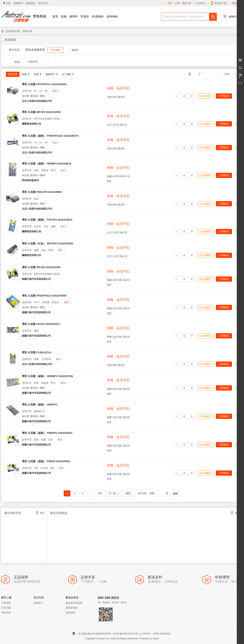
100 (100, 493)
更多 (56, 91)
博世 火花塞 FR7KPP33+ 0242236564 (44, 84)
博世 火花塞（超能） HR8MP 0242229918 (47, 164)
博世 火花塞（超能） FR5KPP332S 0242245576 (50, 136)
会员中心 (203, 3)
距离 (38, 74)
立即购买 (224, 96)
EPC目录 (43, 3)
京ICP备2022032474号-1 (127, 634)
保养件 (74, 17)
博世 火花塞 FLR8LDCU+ (37, 352)
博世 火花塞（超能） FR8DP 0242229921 (46, 461)
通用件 (74, 50)
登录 (170, 3)
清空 (40, 513)
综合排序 (13, 74)
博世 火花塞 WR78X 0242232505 (41, 112)
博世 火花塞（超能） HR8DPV (40, 405)
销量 (26, 74)
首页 (55, 17)
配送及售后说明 (74, 603)
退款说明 (70, 613)
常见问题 (6, 608)
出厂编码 (68, 74)
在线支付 (38, 603)
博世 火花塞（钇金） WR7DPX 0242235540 (48, 243)
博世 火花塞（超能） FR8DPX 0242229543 (47, 433)
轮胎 (64, 17)
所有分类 (27, 31)
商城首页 (31, 3)
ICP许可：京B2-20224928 (156, 634)
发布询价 (112, 17)
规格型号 (52, 74)
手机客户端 (220, 3)
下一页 (113, 493)
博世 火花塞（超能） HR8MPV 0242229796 (47, 376)
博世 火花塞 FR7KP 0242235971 (41, 324)
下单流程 (6, 603)
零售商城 (39, 16)
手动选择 (55, 50)
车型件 (85, 17)
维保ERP (18, 3)
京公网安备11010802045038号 (93, 634)
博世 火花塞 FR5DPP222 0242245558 (44, 296)
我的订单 (188, 3)
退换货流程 (72, 608)
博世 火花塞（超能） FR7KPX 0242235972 (47, 220)
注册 (177, 3)
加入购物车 (205, 96)
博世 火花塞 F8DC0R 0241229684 (42, 192)
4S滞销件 (98, 17)
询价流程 (6, 613)
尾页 (128, 493)
